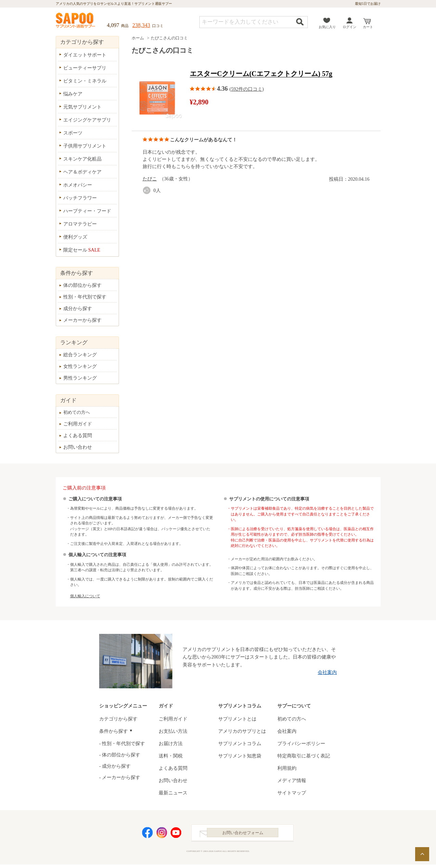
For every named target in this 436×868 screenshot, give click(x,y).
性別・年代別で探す (85, 297)
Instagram (162, 834)
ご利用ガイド (78, 424)
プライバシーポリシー (301, 744)
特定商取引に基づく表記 (304, 756)
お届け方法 (171, 744)
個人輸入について (85, 596)
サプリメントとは (237, 719)
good (148, 190)
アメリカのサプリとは (242, 731)
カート (368, 27)
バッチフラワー (80, 198)
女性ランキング (80, 366)
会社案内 (327, 672)
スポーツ (73, 133)
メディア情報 (292, 781)
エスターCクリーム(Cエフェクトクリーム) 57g (261, 74)
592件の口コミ (247, 89)
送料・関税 (171, 756)
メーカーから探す (82, 320)
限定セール (82, 250)
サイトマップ (292, 793)
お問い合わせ (78, 447)
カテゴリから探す (118, 719)
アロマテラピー (80, 224)
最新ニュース (173, 793)
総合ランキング (80, 355)
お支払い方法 (173, 731)
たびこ (150, 179)
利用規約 (287, 768)
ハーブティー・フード (87, 211)
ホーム (138, 38)
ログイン (349, 27)
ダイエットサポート (85, 55)
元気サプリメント (82, 107)
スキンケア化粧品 (82, 159)
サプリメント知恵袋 (240, 756)
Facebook (147, 834)
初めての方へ (77, 412)
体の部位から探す (82, 285)
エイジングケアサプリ (87, 120)
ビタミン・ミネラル (85, 81)
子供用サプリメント (85, 146)
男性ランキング (80, 378)
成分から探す (78, 309)
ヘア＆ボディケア (82, 172)
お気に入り (327, 27)
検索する (300, 22)
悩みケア (73, 94)
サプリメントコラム (240, 744)
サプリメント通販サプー (76, 21)
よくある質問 (78, 436)
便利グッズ (75, 237)
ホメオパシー (78, 185)
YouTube (176, 834)
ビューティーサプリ (85, 68)
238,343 (141, 25)
